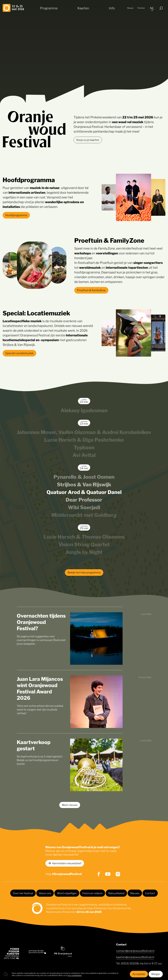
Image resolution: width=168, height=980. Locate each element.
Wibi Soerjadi (84, 507)
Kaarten (83, 8)
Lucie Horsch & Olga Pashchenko (84, 439)
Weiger (156, 974)
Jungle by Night (84, 552)
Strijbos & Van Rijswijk (84, 484)
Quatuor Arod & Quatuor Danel (84, 492)
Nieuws (130, 8)
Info (112, 8)
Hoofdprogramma (16, 215)
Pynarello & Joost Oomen (84, 476)
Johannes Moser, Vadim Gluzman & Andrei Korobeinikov (84, 432)
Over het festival (23, 893)
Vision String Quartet (84, 544)
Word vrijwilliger (67, 893)
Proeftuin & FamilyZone (91, 290)
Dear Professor (84, 499)
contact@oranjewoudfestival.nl (135, 951)
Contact (150, 893)
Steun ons (45, 893)
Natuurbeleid (116, 893)
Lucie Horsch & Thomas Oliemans (84, 536)
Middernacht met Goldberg (84, 515)
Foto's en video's (92, 893)
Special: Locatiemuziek (19, 353)
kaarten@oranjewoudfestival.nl (135, 957)
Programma (49, 8)
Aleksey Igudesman (84, 410)
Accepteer (139, 974)
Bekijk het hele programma (84, 572)
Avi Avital (84, 455)
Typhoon (84, 447)
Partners (141, 8)
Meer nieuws (70, 805)
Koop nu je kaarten (88, 140)
